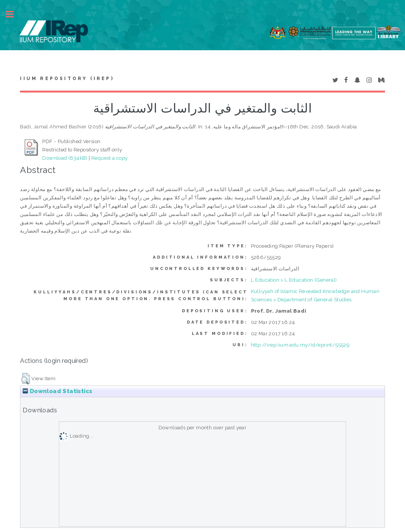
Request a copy (110, 158)
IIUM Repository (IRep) (67, 79)
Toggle (14, 14)
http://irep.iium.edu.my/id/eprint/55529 (300, 345)
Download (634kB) (65, 158)
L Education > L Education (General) (294, 280)
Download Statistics (57, 391)
